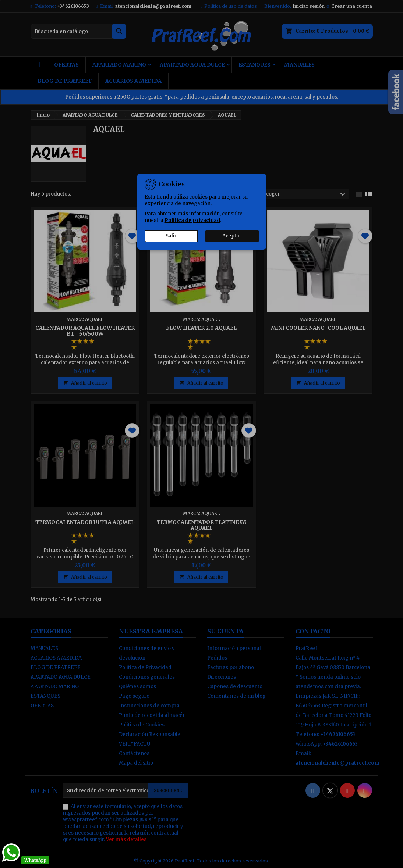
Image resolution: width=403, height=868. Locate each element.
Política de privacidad (192, 220)
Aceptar (232, 236)
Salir (171, 236)
